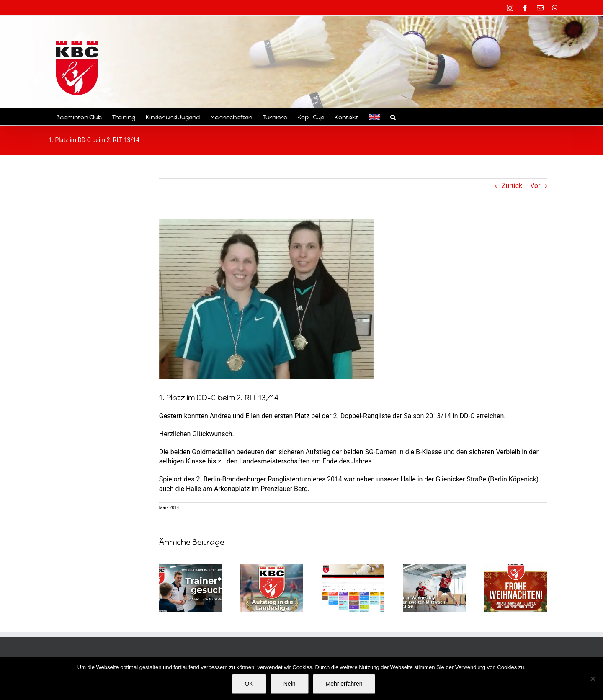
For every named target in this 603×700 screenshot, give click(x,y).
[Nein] (593, 679)
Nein (290, 684)
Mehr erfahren (344, 684)
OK (249, 684)
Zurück (512, 186)
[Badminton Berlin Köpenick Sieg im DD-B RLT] (266, 299)
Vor (535, 186)
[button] (393, 116)
